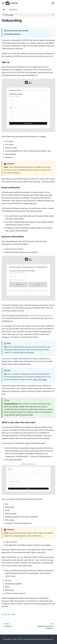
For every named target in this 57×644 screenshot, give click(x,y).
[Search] (53, 3)
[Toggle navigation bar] (3, 3)
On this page (8, 15)
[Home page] (4, 10)
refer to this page (27, 352)
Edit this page (8, 614)
